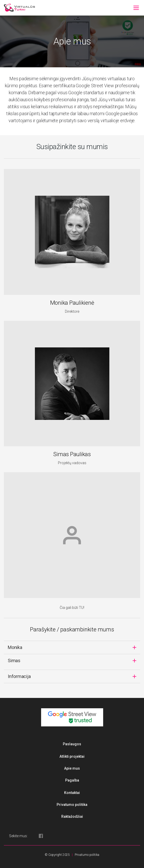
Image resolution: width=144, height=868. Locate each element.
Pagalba (72, 780)
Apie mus (72, 768)
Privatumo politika (72, 805)
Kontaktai (72, 793)
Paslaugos (72, 744)
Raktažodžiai (72, 816)
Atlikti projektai (72, 756)
